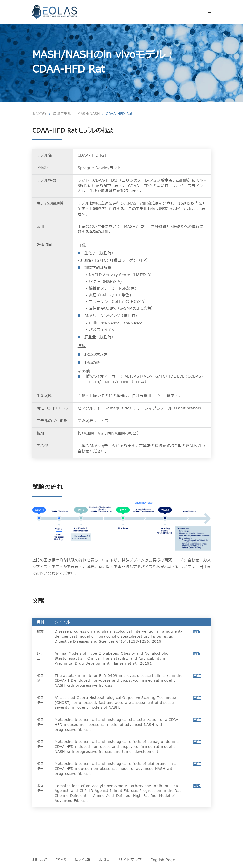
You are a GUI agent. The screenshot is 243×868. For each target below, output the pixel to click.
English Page (163, 860)
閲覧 (197, 632)
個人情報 (83, 860)
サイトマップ (130, 860)
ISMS (61, 860)
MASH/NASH (89, 114)
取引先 (104, 860)
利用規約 (40, 860)
